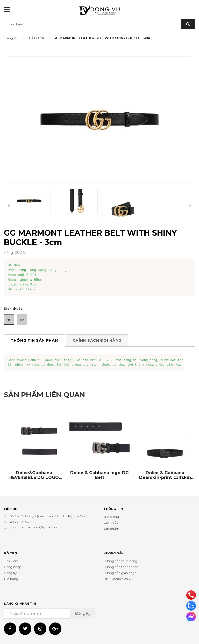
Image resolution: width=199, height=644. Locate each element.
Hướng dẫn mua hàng (120, 561)
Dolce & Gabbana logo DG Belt (99, 475)
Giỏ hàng (11, 579)
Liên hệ (10, 509)
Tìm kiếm (11, 561)
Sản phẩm (111, 528)
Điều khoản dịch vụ (118, 579)
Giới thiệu (111, 523)
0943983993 (19, 522)
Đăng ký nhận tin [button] (20, 603)
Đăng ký (10, 573)
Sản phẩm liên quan (50, 394)
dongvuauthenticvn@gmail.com (35, 527)
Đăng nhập (13, 567)
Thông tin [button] (113, 509)
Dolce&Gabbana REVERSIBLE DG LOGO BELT (34, 475)
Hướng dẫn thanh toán (121, 567)
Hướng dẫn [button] (114, 553)
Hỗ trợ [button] (10, 553)
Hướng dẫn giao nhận (120, 573)
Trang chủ (111, 517)
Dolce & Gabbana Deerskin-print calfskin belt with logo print (165, 475)
